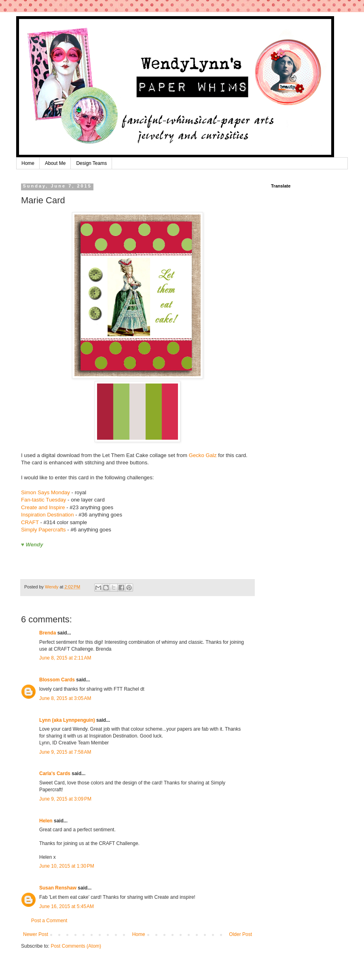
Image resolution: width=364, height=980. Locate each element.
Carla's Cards (55, 773)
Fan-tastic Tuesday (43, 500)
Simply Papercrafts (43, 530)
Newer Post (36, 934)
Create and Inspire (43, 507)
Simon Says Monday (45, 492)
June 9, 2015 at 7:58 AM (65, 752)
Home (28, 163)
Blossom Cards (57, 680)
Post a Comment (49, 921)
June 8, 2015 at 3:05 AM (65, 698)
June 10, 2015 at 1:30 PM (67, 866)
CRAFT (30, 522)
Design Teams (91, 163)
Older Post (240, 934)
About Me (55, 163)
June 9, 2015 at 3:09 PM (65, 799)
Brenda (48, 633)
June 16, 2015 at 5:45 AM (67, 906)
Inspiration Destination (47, 515)
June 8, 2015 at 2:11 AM (65, 658)
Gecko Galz (203, 455)
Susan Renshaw (58, 888)
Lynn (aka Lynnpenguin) (67, 720)
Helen (46, 821)
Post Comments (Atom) (76, 946)
